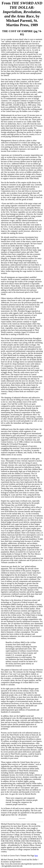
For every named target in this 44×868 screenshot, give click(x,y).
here (36, 856)
